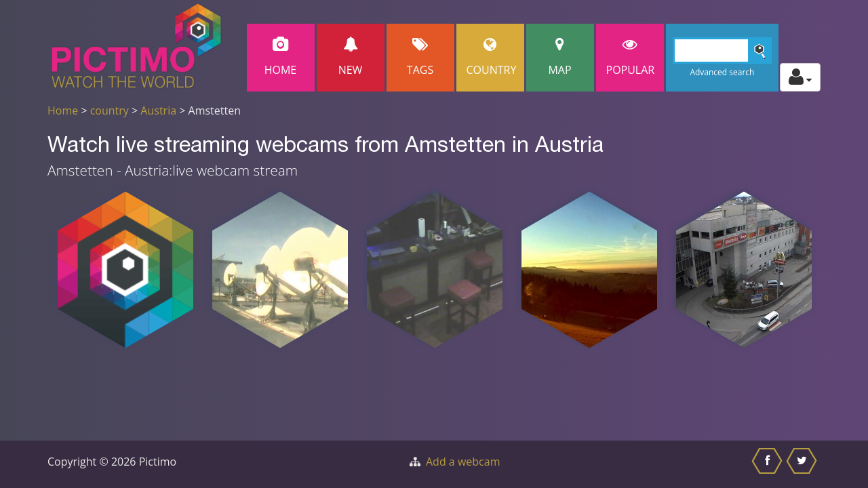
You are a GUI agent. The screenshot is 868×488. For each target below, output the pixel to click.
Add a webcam (463, 462)
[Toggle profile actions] (800, 77)
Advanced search (722, 72)
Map (560, 57)
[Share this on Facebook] (769, 464)
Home (281, 57)
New (351, 57)
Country (492, 57)
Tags (420, 57)
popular (631, 57)
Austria (158, 110)
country (110, 110)
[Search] (723, 50)
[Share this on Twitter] (803, 464)
